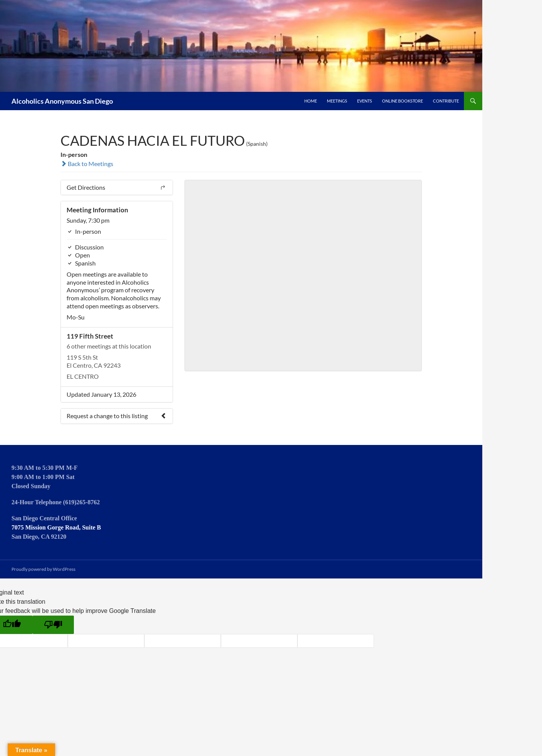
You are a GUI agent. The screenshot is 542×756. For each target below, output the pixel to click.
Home (311, 101)
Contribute (446, 101)
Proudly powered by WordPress (43, 569)
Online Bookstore (402, 101)
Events (365, 101)
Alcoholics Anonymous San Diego (62, 101)
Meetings (337, 101)
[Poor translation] (53, 625)
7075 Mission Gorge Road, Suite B (56, 527)
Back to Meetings (87, 164)
